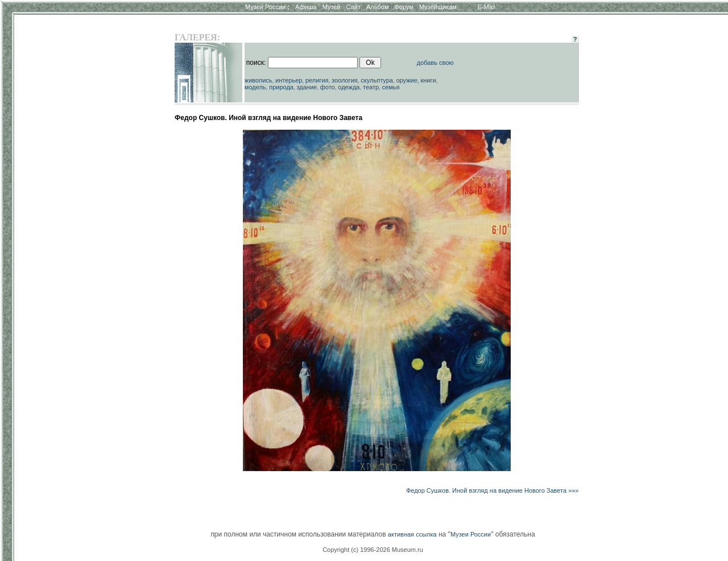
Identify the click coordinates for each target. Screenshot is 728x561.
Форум (404, 7)
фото (328, 87)
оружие (407, 80)
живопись (258, 80)
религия (317, 80)
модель (255, 87)
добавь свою (435, 63)
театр (371, 87)
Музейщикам (438, 7)
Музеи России (267, 7)
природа (281, 87)
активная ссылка (412, 534)
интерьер (289, 80)
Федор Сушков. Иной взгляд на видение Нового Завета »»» (493, 490)
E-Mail (487, 7)
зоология (345, 80)
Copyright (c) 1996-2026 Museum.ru (373, 550)
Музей (332, 7)
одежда (349, 87)
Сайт (353, 7)
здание (307, 87)
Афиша (306, 7)
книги (428, 80)
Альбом (377, 7)
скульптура (377, 80)
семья (391, 87)
